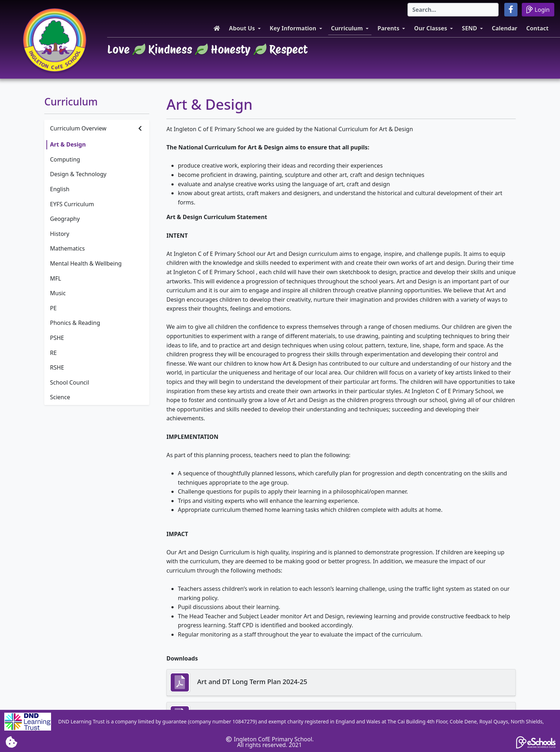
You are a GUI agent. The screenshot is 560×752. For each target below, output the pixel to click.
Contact (537, 28)
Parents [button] (388, 28)
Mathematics (67, 248)
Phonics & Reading (75, 323)
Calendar (504, 28)
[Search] (453, 10)
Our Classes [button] (431, 28)
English (60, 189)
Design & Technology (78, 174)
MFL (56, 278)
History (60, 234)
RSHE (57, 367)
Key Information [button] (293, 28)
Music (58, 293)
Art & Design (68, 144)
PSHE (57, 338)
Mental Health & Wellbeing (86, 263)
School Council (70, 382)
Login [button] (538, 9)
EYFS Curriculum (72, 204)
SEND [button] (469, 28)
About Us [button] (242, 28)
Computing (65, 159)
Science (60, 397)
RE (53, 353)
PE (53, 308)
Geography (65, 219)
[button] (511, 10)
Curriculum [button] (347, 28)
